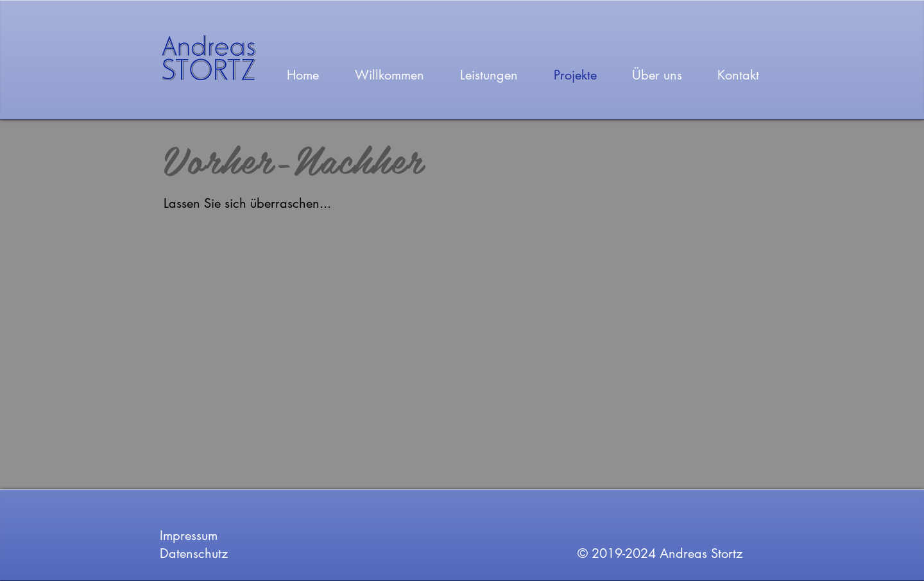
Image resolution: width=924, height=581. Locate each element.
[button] (583, 323)
